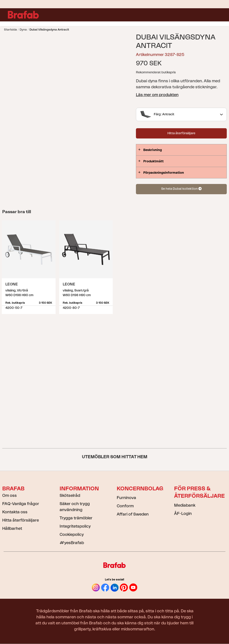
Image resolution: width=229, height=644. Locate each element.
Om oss (9, 495)
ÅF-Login (183, 514)
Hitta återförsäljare (181, 133)
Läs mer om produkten (157, 95)
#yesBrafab (72, 543)
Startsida (10, 30)
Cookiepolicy (72, 535)
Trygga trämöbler (76, 518)
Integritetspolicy (75, 526)
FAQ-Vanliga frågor (21, 504)
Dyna (23, 30)
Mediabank (185, 505)
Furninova (126, 498)
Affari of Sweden (133, 514)
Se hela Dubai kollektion (181, 189)
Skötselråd (70, 495)
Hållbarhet (12, 528)
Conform (125, 506)
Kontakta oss (15, 512)
